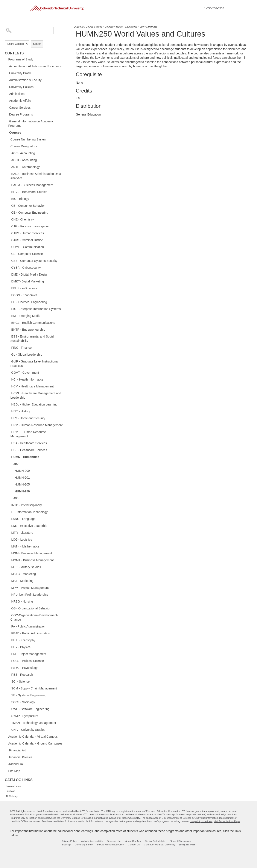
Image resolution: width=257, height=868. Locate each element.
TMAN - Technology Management (34, 723)
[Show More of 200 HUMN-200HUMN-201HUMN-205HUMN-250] (11, 464)
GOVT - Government (25, 373)
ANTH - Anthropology (26, 167)
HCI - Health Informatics (27, 379)
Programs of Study (21, 59)
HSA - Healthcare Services (29, 443)
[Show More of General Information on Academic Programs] (7, 121)
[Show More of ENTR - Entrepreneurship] (9, 329)
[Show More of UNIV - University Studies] (9, 729)
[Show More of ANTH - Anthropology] (9, 167)
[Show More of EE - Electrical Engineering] (9, 302)
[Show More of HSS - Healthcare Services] (9, 450)
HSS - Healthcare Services (29, 450)
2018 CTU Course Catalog (88, 27)
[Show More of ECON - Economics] (9, 295)
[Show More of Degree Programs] (7, 114)
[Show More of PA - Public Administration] (9, 626)
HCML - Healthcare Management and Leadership (36, 395)
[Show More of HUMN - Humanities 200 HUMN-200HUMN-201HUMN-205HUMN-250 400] (9, 457)
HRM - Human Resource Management (37, 425)
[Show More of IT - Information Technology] (9, 512)
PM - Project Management (29, 654)
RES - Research (22, 675)
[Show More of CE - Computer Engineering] (9, 212)
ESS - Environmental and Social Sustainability (32, 339)
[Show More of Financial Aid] (7, 750)
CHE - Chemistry (23, 219)
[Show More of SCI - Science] (9, 681)
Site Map (14, 771)
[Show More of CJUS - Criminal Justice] (9, 240)
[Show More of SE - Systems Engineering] (9, 695)
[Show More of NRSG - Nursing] (9, 601)
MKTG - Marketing (24, 574)
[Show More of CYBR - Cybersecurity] (9, 267)
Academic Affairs (20, 101)
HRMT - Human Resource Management (28, 434)
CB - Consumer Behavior (28, 206)
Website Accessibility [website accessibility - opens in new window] (92, 841)
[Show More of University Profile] (7, 73)
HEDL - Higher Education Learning (34, 404)
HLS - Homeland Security (28, 418)
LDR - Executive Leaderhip (29, 526)
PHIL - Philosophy (23, 640)
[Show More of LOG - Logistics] (9, 539)
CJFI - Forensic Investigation (30, 226)
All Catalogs (12, 796)
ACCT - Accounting (24, 160)
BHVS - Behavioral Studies (29, 192)
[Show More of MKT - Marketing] (9, 581)
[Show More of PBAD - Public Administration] (9, 633)
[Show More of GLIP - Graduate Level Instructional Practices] (9, 361)
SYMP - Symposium (25, 716)
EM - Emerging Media (26, 316)
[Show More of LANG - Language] (9, 519)
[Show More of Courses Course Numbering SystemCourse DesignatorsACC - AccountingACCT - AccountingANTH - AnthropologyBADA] (7, 132)
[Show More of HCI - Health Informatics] (9, 379)
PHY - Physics (21, 647)
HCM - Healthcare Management (33, 386)
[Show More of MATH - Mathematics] (9, 546)
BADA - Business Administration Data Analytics (36, 176)
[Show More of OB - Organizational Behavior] (9, 608)
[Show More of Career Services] (7, 107)
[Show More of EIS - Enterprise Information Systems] (9, 309)
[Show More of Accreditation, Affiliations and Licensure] (7, 66)
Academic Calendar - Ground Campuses (35, 743)
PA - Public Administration (28, 626)
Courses (15, 133)
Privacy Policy (69, 841)
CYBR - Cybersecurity (26, 268)
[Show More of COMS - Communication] (9, 247)
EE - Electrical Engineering (29, 302)
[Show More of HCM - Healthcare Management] (9, 386)
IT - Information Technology (30, 512)
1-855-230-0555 (214, 8)
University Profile (21, 73)
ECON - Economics (24, 295)
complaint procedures (201, 821)
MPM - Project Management (30, 588)
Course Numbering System (29, 139)
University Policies (21, 87)
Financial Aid (18, 750)
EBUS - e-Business (24, 288)
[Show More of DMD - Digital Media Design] (9, 274)
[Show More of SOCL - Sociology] (9, 702)
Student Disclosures (180, 841)
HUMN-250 (22, 491)
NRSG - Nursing (22, 601)
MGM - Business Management (32, 553)
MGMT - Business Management (33, 560)
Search (37, 44)
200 (16, 464)
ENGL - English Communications (33, 323)
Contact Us (134, 845)
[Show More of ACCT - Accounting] (9, 160)
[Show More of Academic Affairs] (7, 100)
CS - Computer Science (27, 254)
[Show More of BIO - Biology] (9, 199)
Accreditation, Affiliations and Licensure (35, 66)
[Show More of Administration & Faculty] (7, 80)
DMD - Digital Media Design (30, 274)
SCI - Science (21, 681)
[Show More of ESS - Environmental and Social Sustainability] (9, 336)
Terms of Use (114, 841)
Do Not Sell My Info (155, 841)
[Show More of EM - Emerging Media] (9, 316)
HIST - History (21, 411)
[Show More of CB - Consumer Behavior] (9, 205)
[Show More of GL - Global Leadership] (9, 354)
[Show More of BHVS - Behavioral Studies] (9, 192)
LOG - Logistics (22, 540)
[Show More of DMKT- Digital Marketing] (9, 281)
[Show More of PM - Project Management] (9, 654)
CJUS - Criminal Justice (27, 240)
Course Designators (24, 146)
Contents (14, 53)
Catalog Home (13, 786)
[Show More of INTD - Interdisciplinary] (9, 505)
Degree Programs (21, 114)
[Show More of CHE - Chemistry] (9, 219)
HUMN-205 (22, 484)
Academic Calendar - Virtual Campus (33, 737)
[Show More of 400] (11, 498)
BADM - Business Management (32, 185)
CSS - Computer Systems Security (34, 261)
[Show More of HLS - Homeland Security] (9, 418)
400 (16, 498)
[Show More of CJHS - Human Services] (9, 233)
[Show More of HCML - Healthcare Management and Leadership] (9, 393)
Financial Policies (21, 757)
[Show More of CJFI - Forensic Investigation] (9, 226)
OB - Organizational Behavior (31, 608)
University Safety (84, 845)
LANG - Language (24, 519)
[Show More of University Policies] (7, 87)
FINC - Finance (22, 348)
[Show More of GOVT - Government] (9, 372)
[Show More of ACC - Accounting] (9, 153)
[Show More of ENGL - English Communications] (9, 322)
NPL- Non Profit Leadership (30, 595)
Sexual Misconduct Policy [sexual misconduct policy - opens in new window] (110, 845)
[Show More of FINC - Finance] (9, 347)
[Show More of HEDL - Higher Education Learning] (9, 404)
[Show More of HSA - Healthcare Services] (9, 443)
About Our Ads (133, 841)
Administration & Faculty (25, 80)
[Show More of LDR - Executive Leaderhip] (9, 526)
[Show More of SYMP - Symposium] (9, 716)
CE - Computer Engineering (30, 213)
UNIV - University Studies (28, 730)
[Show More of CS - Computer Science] (9, 254)
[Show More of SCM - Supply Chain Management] (9, 688)
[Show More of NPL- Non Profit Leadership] (9, 594)
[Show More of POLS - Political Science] (9, 661)
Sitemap (66, 845)
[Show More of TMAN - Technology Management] (9, 723)
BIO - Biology (20, 199)
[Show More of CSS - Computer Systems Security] (9, 261)
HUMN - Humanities (25, 457)
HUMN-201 (22, 478)
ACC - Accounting (23, 153)
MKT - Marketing (22, 581)
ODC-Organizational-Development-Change (34, 617)
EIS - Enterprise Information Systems (36, 309)
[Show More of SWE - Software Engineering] (9, 709)
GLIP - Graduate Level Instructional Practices (34, 364)
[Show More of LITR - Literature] (9, 532)
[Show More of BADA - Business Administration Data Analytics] (9, 174)
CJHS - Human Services (28, 233)
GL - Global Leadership (27, 355)
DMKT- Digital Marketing (28, 281)
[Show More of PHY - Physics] (9, 647)
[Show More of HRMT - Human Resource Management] (9, 432)
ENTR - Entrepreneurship (28, 330)
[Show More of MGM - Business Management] (9, 553)
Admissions (17, 94)
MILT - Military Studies (26, 567)
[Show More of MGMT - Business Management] (9, 560)
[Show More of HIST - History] (9, 411)
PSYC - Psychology (24, 668)
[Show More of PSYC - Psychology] (9, 668)
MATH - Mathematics (25, 546)
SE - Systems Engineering (29, 695)
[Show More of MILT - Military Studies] (9, 567)
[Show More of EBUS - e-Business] (9, 288)
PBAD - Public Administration (31, 633)
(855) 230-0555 (187, 845)
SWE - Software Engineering (30, 709)
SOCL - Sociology (23, 702)
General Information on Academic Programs (31, 123)
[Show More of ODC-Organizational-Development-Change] (9, 615)
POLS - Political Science (28, 661)
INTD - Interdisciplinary (27, 505)
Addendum (16, 764)
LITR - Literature (22, 533)
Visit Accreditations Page (227, 821)
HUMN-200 (22, 471)
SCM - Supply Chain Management (34, 688)
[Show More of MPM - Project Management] (9, 587)
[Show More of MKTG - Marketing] (9, 574)
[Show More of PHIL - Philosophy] (9, 640)
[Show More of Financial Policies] (7, 757)
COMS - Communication (28, 247)
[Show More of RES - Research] (9, 674)
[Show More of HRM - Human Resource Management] (9, 425)
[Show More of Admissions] (7, 94)
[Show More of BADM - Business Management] (9, 185)
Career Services (20, 108)
